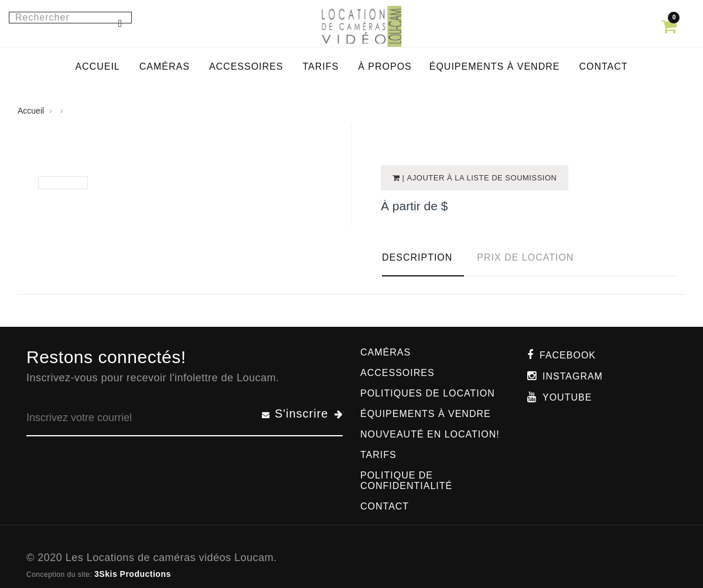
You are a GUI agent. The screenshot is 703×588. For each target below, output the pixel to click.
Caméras (385, 352)
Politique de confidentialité (406, 481)
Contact (385, 506)
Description (417, 257)
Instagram (573, 376)
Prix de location (525, 257)
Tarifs (378, 455)
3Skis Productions (133, 574)
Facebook (568, 355)
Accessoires (397, 373)
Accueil (31, 111)
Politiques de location (428, 393)
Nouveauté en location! (430, 434)
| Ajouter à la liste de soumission (479, 178)
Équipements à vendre (426, 414)
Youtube (567, 397)
